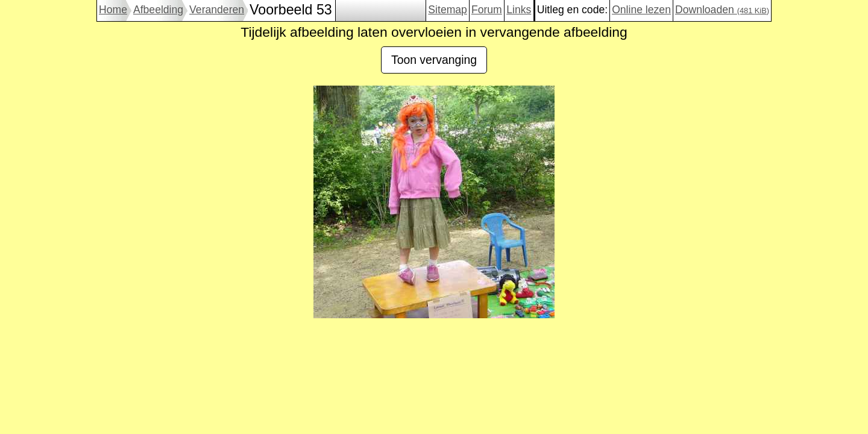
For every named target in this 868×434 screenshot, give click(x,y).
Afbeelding (158, 10)
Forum (487, 10)
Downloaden (722, 10)
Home (113, 10)
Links (519, 10)
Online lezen (641, 10)
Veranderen (217, 10)
